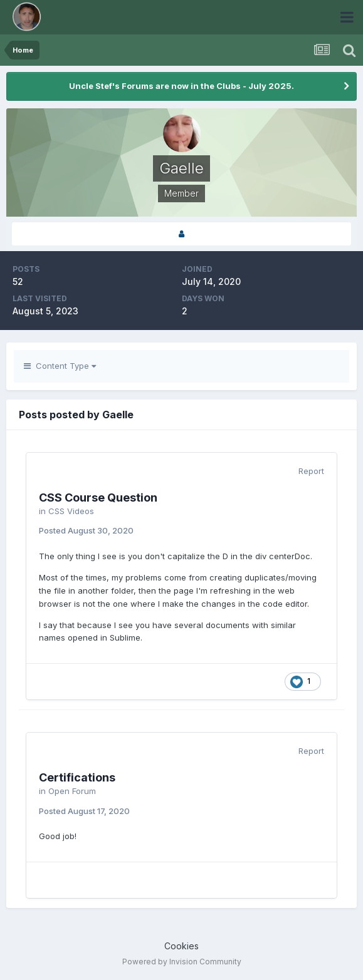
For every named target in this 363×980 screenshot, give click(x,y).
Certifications (77, 777)
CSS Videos (71, 511)
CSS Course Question (98, 498)
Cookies (181, 946)
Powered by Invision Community (182, 962)
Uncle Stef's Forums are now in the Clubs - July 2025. (181, 86)
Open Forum (72, 791)
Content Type (60, 366)
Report (311, 471)
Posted (86, 530)
